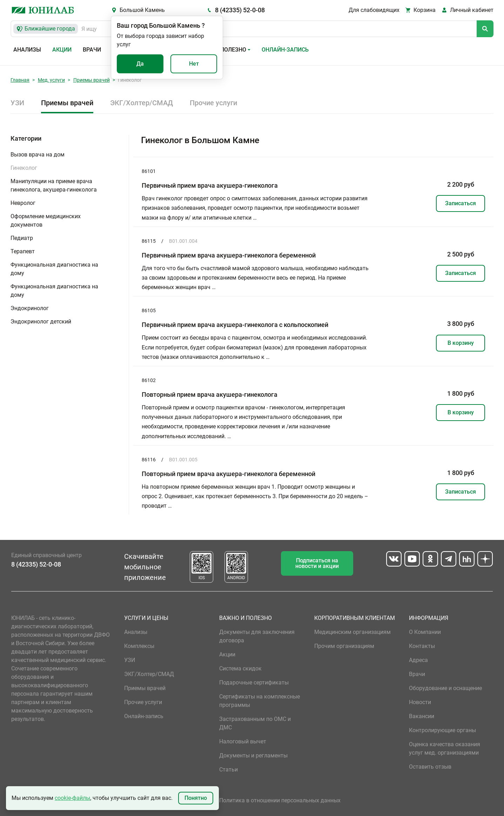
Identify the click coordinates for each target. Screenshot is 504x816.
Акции (62, 50)
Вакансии (422, 716)
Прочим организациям (344, 646)
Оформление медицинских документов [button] (46, 220)
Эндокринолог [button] (30, 308)
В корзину (461, 343)
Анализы (27, 50)
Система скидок (240, 668)
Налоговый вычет (243, 741)
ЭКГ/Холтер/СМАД (142, 103)
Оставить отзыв (430, 767)
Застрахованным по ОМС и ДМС (255, 723)
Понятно (196, 798)
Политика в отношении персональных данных (280, 800)
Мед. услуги (51, 80)
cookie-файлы (72, 798)
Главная (20, 80)
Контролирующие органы (442, 730)
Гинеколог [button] (24, 168)
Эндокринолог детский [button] (41, 322)
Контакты (422, 646)
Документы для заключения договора (257, 636)
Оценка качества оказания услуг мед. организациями (445, 748)
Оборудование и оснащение (445, 688)
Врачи (92, 50)
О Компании (425, 632)
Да (140, 64)
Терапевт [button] (23, 251)
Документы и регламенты (253, 755)
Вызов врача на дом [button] (38, 155)
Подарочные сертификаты (254, 683)
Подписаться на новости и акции (317, 563)
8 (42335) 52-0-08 (240, 10)
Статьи (229, 770)
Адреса (418, 660)
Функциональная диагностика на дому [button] (54, 269)
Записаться (461, 203)
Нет (194, 64)
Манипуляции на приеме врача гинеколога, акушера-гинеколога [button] (54, 185)
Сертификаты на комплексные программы (260, 701)
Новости (420, 702)
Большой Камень (142, 10)
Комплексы (139, 646)
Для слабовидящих (374, 10)
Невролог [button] (23, 203)
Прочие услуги (213, 103)
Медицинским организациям (352, 632)
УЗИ (17, 103)
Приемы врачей (92, 80)
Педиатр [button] (22, 238)
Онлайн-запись (285, 50)
